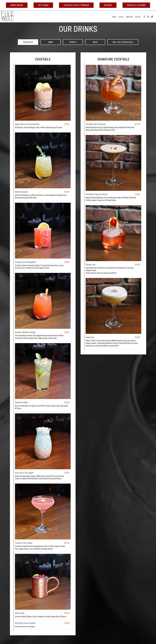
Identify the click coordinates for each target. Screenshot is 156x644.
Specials (129, 17)
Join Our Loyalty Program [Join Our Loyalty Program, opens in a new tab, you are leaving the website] (76, 5)
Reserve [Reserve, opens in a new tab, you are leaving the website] (106, 6)
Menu (114, 17)
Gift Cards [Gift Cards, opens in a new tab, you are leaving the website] (43, 5)
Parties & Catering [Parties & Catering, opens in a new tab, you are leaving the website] (136, 5)
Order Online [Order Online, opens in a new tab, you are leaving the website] (17, 5)
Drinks (121, 17)
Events (138, 17)
